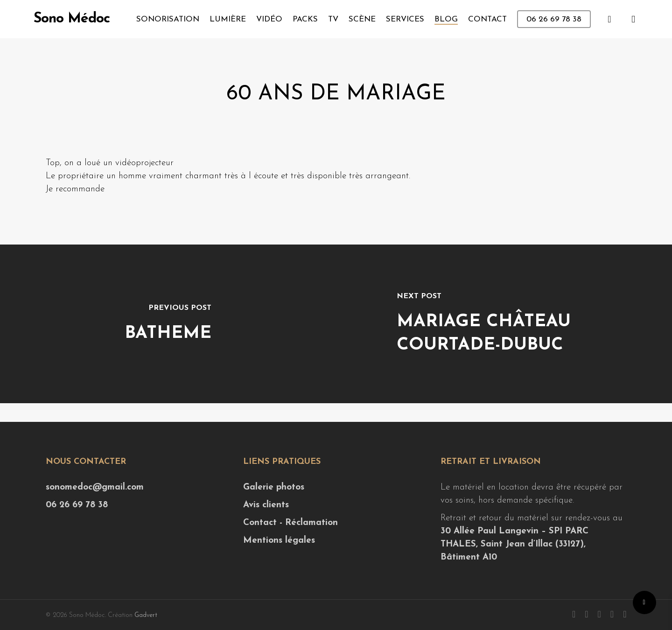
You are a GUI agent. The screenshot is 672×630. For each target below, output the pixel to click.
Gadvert (146, 615)
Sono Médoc (72, 19)
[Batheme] (168, 324)
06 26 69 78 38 (77, 505)
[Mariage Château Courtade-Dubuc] (504, 324)
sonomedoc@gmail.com (95, 487)
